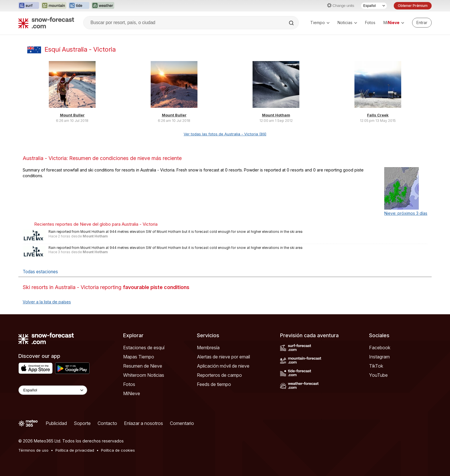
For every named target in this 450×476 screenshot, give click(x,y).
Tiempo (320, 23)
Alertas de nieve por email (223, 357)
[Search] (292, 23)
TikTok (376, 366)
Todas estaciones (40, 272)
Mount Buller (72, 115)
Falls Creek (378, 115)
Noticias (347, 23)
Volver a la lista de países (47, 302)
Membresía (208, 348)
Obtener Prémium (413, 6)
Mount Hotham (276, 115)
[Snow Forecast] (46, 23)
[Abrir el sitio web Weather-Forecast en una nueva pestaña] (103, 6)
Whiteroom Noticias (144, 375)
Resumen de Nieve (143, 366)
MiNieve (132, 393)
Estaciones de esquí (144, 348)
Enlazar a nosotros (143, 423)
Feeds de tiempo (214, 384)
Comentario (182, 423)
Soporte (82, 423)
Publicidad (56, 423)
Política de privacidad (75, 450)
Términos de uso (33, 450)
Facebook (380, 348)
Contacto (107, 423)
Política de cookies (118, 450)
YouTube (378, 375)
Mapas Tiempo (139, 357)
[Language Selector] (53, 390)
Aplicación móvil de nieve (223, 366)
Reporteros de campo (219, 375)
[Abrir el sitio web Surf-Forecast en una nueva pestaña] (29, 6)
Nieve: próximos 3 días (406, 213)
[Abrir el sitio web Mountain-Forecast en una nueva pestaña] (54, 6)
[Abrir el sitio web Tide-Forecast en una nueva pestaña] (79, 6)
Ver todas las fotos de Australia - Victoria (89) (225, 134)
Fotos (370, 23)
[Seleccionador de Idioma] (374, 6)
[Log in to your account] (422, 23)
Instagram (379, 357)
